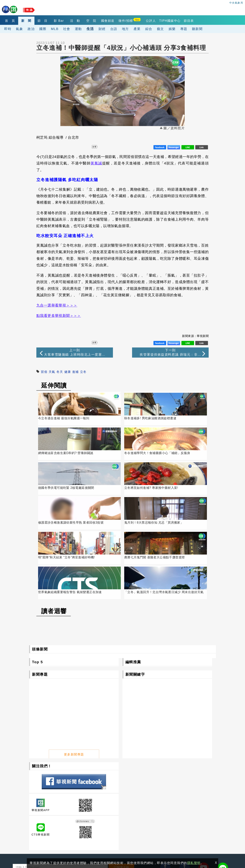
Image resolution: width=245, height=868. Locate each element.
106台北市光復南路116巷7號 (34, 820)
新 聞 (31, 21)
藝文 (160, 29)
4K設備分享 (195, 813)
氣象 (19, 29)
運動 (78, 29)
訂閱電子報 (121, 771)
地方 (125, 29)
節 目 (50, 21)
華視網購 (90, 813)
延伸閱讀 (54, 385)
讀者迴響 (54, 515)
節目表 (210, 21)
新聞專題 (40, 578)
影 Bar (69, 21)
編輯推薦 (133, 566)
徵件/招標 (146, 21)
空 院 (107, 21)
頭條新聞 (40, 553)
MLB (55, 29)
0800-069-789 (42, 837)
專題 (184, 29)
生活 (90, 29)
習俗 (44, 372)
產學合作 (159, 813)
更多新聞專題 (74, 657)
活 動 (88, 21)
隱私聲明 (17, 851)
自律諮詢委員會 (95, 819)
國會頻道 (126, 21)
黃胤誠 (96, 163)
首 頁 (12, 21)
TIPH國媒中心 (190, 21)
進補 (76, 372)
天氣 (52, 372)
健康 (68, 372)
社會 (67, 29)
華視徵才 (125, 813)
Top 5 (37, 566)
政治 (31, 29)
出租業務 (194, 808)
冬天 (60, 372)
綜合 (149, 29)
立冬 (83, 372)
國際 (43, 29)
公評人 (171, 21)
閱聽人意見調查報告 (132, 819)
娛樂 (172, 29)
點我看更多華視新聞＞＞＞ (59, 316)
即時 (8, 29)
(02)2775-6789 (24, 829)
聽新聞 (197, 29)
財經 (102, 29)
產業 (137, 29)
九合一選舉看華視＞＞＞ (57, 305)
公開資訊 (125, 808)
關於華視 (90, 808)
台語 (114, 29)
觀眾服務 (159, 808)
